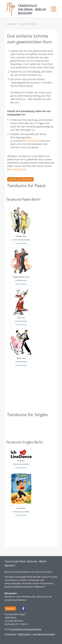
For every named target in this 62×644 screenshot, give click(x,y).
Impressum (10, 634)
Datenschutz (24, 634)
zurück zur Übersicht (20, 179)
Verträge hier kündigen (44, 634)
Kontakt (10, 608)
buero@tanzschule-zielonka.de (26, 629)
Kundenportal (32, 141)
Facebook (22, 609)
